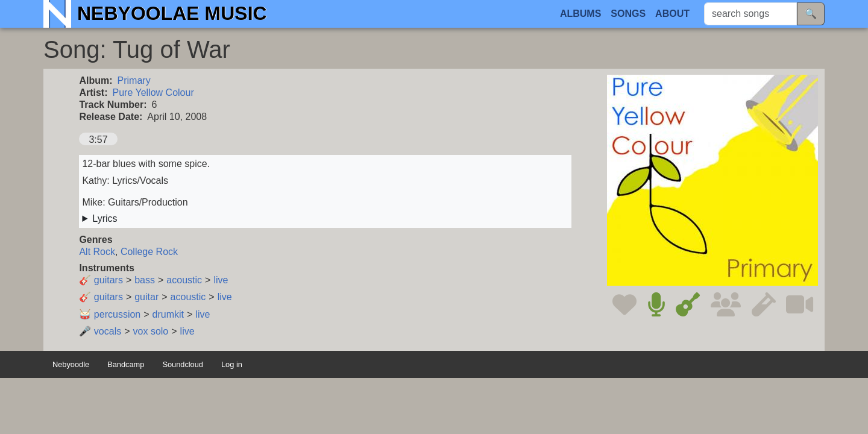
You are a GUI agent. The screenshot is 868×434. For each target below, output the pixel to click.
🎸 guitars (101, 280)
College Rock (149, 252)
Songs (628, 14)
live (221, 280)
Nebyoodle (71, 364)
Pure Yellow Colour (153, 93)
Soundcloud (183, 364)
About (672, 14)
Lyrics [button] (105, 219)
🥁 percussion (110, 314)
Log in (232, 364)
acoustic (184, 280)
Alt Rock (97, 252)
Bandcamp (126, 364)
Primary (134, 80)
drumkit (168, 314)
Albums (580, 14)
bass (145, 280)
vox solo (151, 331)
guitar (146, 297)
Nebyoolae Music (172, 13)
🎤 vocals (100, 331)
